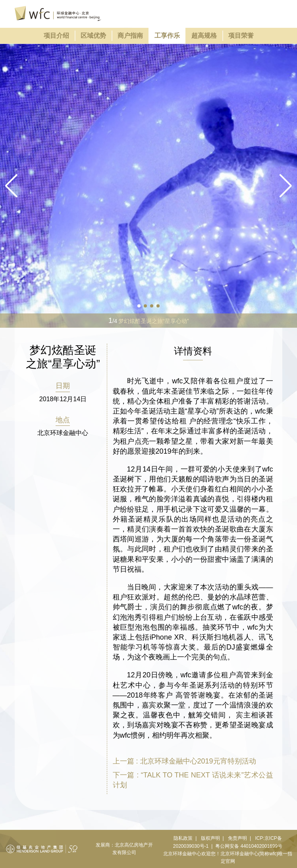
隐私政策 (183, 838)
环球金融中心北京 (58, 14)
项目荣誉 (241, 36)
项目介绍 (56, 36)
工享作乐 (167, 36)
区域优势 (93, 36)
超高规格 (204, 36)
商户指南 (130, 36)
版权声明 (210, 838)
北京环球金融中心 (182, 854)
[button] (286, 186)
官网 (230, 861)
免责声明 (237, 838)
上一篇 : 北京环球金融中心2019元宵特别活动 (184, 761)
